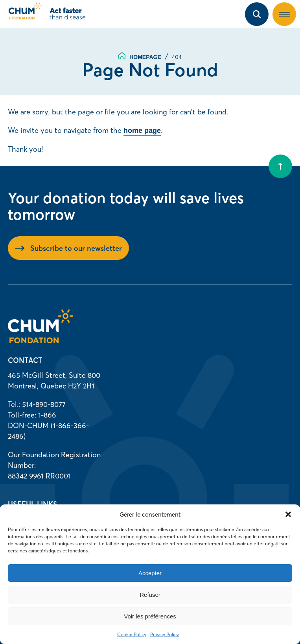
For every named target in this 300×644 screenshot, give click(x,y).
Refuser (150, 595)
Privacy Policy (165, 634)
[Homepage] (40, 341)
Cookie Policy (132, 634)
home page (142, 131)
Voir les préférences (150, 616)
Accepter (150, 573)
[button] (288, 514)
